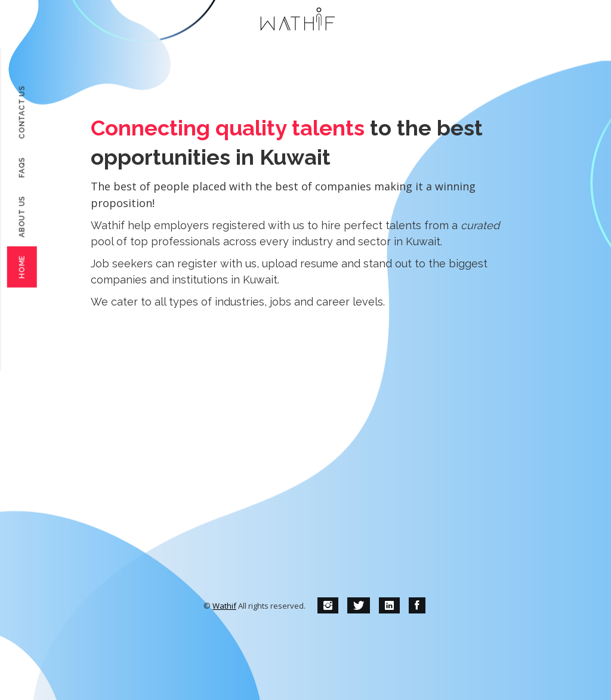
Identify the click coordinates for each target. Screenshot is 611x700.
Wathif (224, 606)
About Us (22, 217)
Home (22, 267)
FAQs (22, 167)
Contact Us (22, 112)
